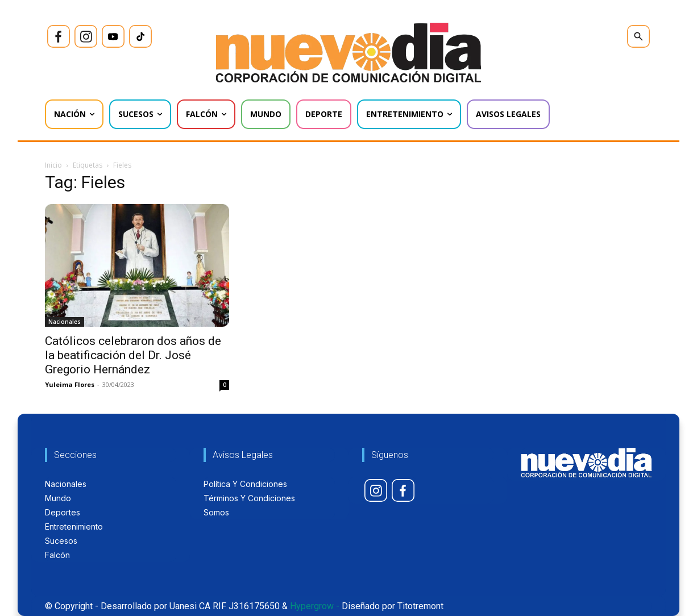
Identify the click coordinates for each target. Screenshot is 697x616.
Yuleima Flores (70, 384)
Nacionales (65, 322)
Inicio (53, 165)
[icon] (59, 36)
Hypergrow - (315, 606)
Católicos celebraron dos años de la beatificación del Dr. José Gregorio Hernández (133, 355)
